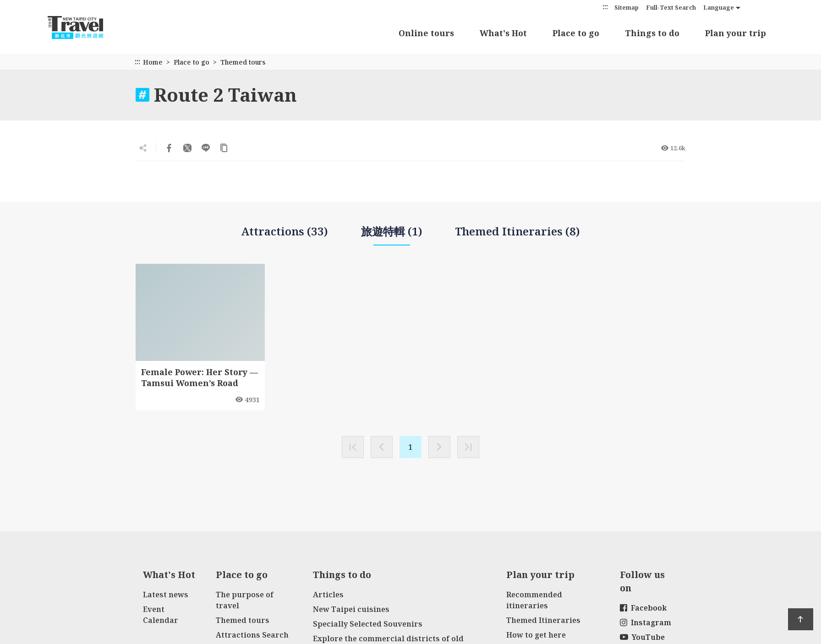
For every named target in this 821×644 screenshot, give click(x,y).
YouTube (642, 637)
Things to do (652, 33)
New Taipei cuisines (351, 609)
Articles (328, 595)
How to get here (536, 635)
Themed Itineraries (543, 620)
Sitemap (627, 7)
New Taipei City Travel (84, 27)
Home (153, 62)
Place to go (576, 33)
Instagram (646, 622)
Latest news (166, 595)
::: (605, 7)
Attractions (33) (285, 231)
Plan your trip (736, 33)
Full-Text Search (671, 7)
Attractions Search (252, 635)
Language (719, 7)
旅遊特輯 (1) (392, 235)
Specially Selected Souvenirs (368, 624)
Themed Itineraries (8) (518, 231)
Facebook (643, 608)
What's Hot (503, 33)
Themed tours (243, 620)
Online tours (426, 33)
